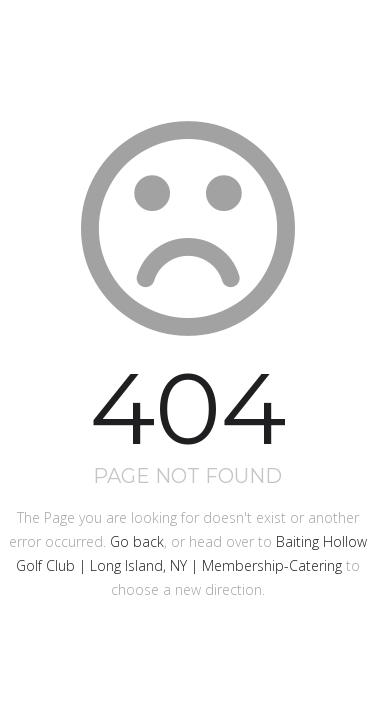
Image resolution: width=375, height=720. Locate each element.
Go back (137, 541)
